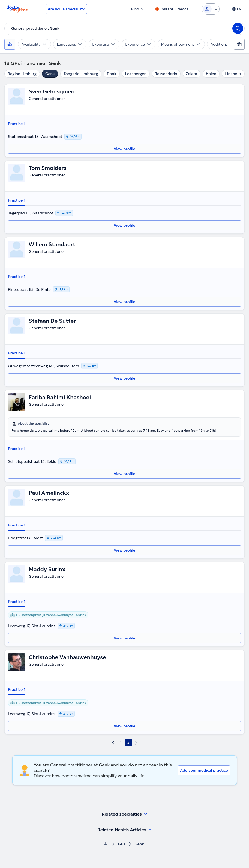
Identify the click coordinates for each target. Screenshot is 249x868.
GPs (122, 844)
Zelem (192, 74)
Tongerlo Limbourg (81, 74)
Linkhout (233, 74)
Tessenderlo (166, 74)
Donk (112, 74)
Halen (211, 74)
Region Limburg (22, 74)
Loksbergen (136, 74)
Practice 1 (17, 124)
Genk (50, 74)
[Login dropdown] (211, 9)
